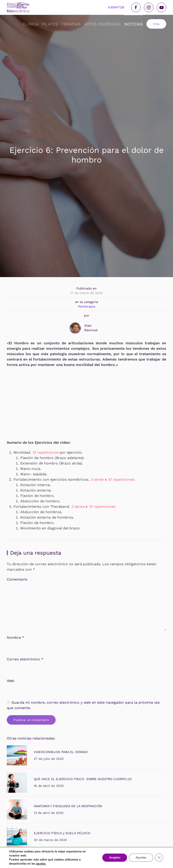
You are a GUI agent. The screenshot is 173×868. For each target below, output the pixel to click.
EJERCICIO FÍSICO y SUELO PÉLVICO (62, 836)
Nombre (15, 641)
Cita (156, 24)
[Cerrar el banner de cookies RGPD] (159, 858)
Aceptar (115, 858)
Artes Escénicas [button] (102, 24)
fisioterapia (87, 306)
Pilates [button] (50, 24)
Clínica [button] (31, 24)
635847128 (116, 7)
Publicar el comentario (31, 723)
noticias (134, 24)
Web (10, 684)
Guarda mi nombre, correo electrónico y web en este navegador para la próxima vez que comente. (83, 708)
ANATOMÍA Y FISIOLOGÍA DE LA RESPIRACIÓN (68, 809)
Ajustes (141, 858)
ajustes (41, 864)
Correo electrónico (25, 662)
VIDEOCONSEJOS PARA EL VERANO (61, 755)
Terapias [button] (71, 24)
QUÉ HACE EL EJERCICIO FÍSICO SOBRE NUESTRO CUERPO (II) (83, 782)
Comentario (17, 582)
